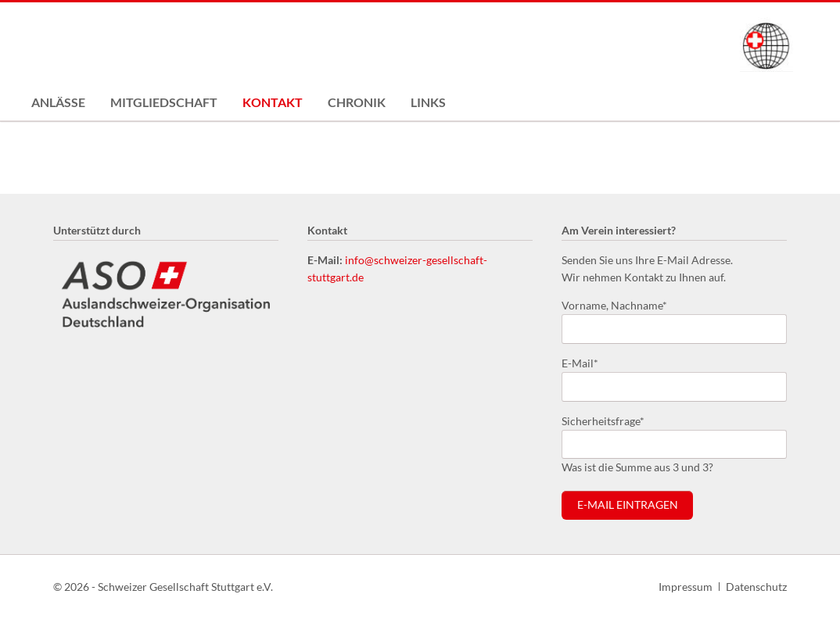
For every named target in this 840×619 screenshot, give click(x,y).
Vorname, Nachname (614, 304)
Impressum (686, 587)
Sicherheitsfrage (603, 420)
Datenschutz (756, 587)
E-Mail (587, 362)
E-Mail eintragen (628, 505)
